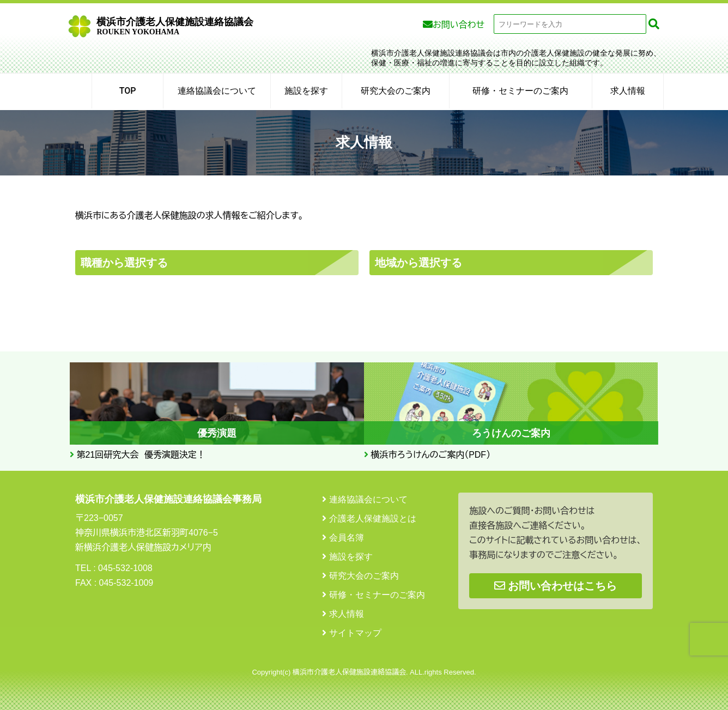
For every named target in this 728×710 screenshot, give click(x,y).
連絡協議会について (217, 91)
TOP (128, 91)
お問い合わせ (459, 25)
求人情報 (628, 91)
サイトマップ (355, 633)
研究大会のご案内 (396, 91)
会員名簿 (347, 538)
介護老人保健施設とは (373, 518)
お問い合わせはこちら (556, 586)
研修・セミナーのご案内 (520, 91)
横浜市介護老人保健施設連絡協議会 (175, 26)
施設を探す (306, 91)
